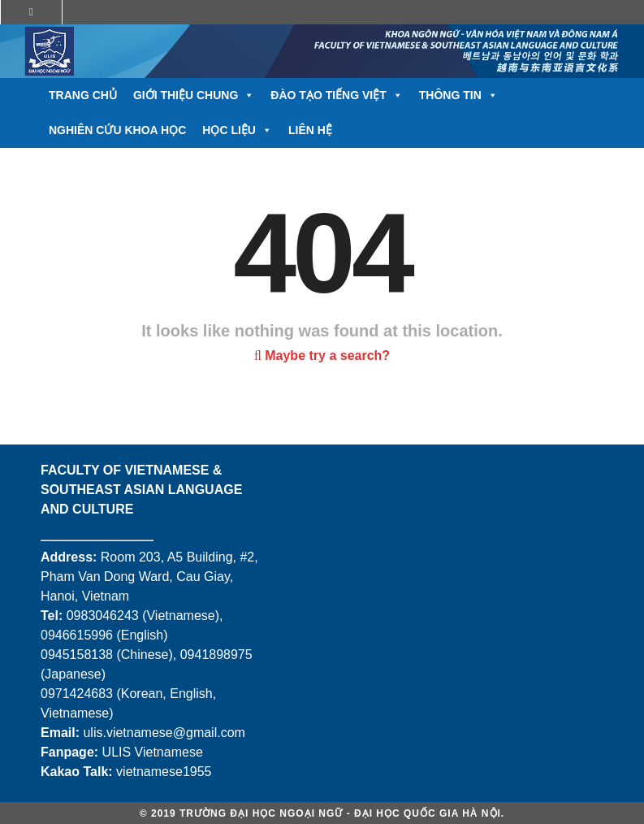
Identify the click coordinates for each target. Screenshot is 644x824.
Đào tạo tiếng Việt (336, 95)
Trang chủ (83, 95)
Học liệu (237, 130)
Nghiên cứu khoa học (117, 130)
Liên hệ (310, 130)
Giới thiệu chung (194, 95)
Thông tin (458, 95)
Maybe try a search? (322, 356)
